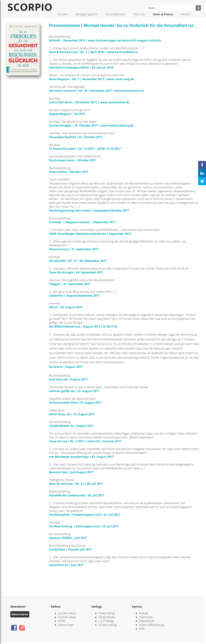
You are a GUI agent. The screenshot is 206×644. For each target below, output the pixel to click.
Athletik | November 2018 (67, 40)
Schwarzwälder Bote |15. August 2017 (76, 403)
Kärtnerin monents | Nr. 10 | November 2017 (80, 91)
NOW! (62, 621)
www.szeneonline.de (115, 102)
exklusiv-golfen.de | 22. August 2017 (75, 391)
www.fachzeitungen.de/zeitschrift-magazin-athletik (124, 40)
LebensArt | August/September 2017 (74, 296)
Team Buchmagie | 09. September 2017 (76, 272)
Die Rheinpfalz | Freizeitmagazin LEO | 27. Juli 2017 (85, 515)
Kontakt (144, 613)
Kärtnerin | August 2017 (66, 367)
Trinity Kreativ (107, 617)
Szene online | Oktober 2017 (69, 172)
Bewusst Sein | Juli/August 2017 (71, 472)
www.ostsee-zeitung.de (117, 125)
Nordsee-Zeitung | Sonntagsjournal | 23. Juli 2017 (84, 526)
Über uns (139, 14)
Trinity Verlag (106, 613)
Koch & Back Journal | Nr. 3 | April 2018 (76, 52)
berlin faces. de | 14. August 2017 (72, 414)
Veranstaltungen (115, 14)
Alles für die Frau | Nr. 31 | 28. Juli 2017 (76, 484)
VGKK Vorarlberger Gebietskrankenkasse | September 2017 (90, 234)
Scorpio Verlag (107, 625)
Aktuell (185, 14)
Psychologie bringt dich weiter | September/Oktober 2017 (89, 211)
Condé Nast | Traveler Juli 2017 (70, 549)
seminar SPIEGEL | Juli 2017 (68, 538)
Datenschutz (147, 621)
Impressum (146, 617)
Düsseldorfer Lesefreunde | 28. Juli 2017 (77, 495)
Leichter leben (67, 613)
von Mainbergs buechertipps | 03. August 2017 (81, 457)
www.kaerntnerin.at (129, 91)
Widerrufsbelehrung (152, 625)
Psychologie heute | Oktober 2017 (73, 160)
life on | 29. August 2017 (66, 307)
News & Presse (163, 14)
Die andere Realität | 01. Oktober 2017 (76, 137)
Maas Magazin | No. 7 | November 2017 (77, 79)
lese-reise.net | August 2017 (69, 379)
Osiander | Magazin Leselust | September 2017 (82, 222)
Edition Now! (66, 625)
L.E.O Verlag (106, 621)
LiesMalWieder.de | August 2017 (72, 426)
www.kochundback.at (122, 52)
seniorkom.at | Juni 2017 (66, 565)
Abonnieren (20, 614)
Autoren (63, 14)
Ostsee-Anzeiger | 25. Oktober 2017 (74, 125)
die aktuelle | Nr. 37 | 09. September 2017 (78, 261)
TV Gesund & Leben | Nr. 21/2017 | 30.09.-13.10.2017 (85, 149)
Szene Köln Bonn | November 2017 (73, 102)
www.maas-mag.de (120, 79)
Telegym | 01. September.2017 (70, 284)
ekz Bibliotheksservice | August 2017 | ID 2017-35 (83, 326)
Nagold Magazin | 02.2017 (67, 114)
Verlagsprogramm (87, 14)
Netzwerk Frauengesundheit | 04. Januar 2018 (81, 67)
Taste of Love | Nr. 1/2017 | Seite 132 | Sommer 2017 (85, 441)
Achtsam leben (67, 617)
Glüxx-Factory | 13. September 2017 (74, 249)
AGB (142, 629)
